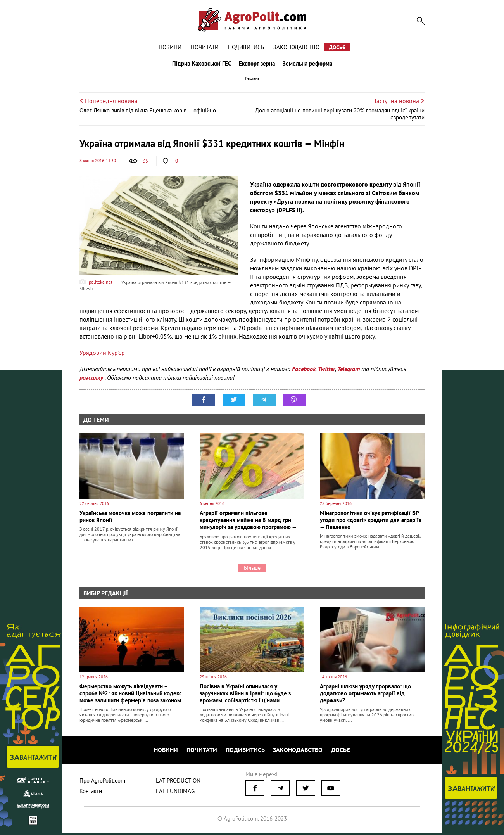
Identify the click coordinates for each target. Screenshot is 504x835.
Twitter (326, 372)
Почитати (205, 47)
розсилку (92, 381)
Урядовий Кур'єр (102, 356)
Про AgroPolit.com (102, 782)
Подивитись (246, 47)
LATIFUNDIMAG (175, 793)
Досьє (337, 47)
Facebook (304, 372)
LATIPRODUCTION (178, 782)
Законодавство (296, 47)
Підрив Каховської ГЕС (200, 65)
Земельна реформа (309, 65)
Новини (170, 47)
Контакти (91, 793)
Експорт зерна (257, 65)
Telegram (349, 372)
